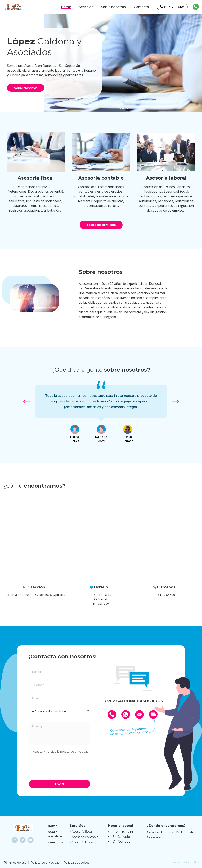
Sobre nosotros (113, 7)
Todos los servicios (101, 225)
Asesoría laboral (83, 842)
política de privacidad (74, 751)
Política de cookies (77, 863)
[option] (123, 63)
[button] (120, 108)
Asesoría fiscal (82, 832)
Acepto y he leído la (61, 752)
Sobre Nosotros (26, 88)
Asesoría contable (85, 837)
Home (66, 7)
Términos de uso (15, 863)
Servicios (86, 7)
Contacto (141, 7)
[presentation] (59, 766)
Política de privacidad (45, 863)
